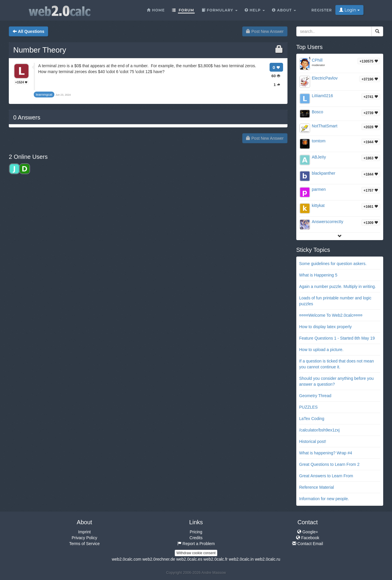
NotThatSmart (325, 126)
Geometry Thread (315, 396)
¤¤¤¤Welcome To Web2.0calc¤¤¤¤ (331, 315)
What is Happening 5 (318, 275)
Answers (27, 117)
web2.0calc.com (127, 559)
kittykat (318, 205)
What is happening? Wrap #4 (326, 453)
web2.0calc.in (241, 559)
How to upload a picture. (321, 350)
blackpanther (324, 173)
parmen (319, 189)
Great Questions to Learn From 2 (329, 464)
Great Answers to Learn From (326, 476)
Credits (196, 538)
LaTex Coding (312, 419)
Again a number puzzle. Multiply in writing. (338, 286)
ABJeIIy (319, 157)
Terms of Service (84, 544)
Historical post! (313, 441)
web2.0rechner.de (159, 559)
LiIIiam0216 (322, 96)
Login (349, 10)
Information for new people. (324, 499)
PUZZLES (308, 407)
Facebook (308, 538)
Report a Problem (196, 544)
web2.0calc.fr (216, 559)
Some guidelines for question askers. (333, 264)
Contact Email (308, 544)
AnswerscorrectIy (328, 222)
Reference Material (317, 487)
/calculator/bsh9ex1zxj (319, 430)
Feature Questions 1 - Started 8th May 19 (337, 338)
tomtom (319, 141)
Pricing (196, 532)
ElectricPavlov (325, 78)
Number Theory (40, 50)
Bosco (318, 112)
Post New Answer (265, 31)
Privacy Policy (84, 538)
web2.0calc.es (189, 559)
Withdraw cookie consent (196, 553)
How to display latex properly (325, 327)
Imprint (84, 532)
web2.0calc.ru (267, 559)
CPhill (317, 60)
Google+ (308, 532)
